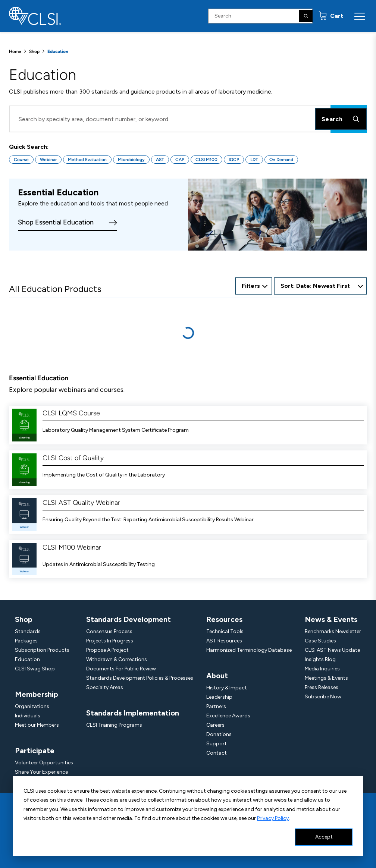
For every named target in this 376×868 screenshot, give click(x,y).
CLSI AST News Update (332, 650)
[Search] (306, 16)
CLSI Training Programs (114, 725)
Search (341, 119)
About (217, 676)
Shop (34, 51)
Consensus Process (109, 631)
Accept (324, 837)
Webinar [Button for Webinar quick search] (48, 160)
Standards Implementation (133, 713)
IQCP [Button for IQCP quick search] (234, 160)
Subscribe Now (323, 697)
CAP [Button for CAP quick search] (180, 160)
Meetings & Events (326, 678)
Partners (216, 706)
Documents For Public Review (121, 669)
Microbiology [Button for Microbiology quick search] (131, 160)
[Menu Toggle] (360, 16)
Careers (215, 725)
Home (15, 51)
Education (27, 659)
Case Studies (320, 641)
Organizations (32, 706)
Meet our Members (37, 725)
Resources (224, 619)
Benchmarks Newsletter (333, 631)
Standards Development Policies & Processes (140, 678)
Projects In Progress (110, 641)
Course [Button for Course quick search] (21, 160)
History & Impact (227, 688)
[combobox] (320, 286)
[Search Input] (260, 16)
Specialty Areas (105, 687)
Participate (35, 751)
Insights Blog (320, 659)
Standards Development (129, 619)
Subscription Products (42, 650)
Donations (219, 734)
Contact (217, 753)
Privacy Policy (273, 818)
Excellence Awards (228, 716)
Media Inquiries (322, 669)
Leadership (219, 697)
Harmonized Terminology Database (249, 650)
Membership (37, 694)
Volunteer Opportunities (44, 763)
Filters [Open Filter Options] (251, 286)
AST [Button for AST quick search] (160, 160)
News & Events (331, 619)
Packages (26, 641)
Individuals (28, 716)
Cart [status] (336, 16)
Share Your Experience (41, 772)
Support (217, 744)
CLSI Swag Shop (35, 669)
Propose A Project (107, 650)
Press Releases (322, 687)
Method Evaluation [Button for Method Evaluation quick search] (87, 160)
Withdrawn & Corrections (117, 659)
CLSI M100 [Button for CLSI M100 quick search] (206, 160)
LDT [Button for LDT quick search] (254, 160)
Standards (28, 631)
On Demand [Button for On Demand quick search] (281, 160)
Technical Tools (225, 631)
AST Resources (224, 641)
